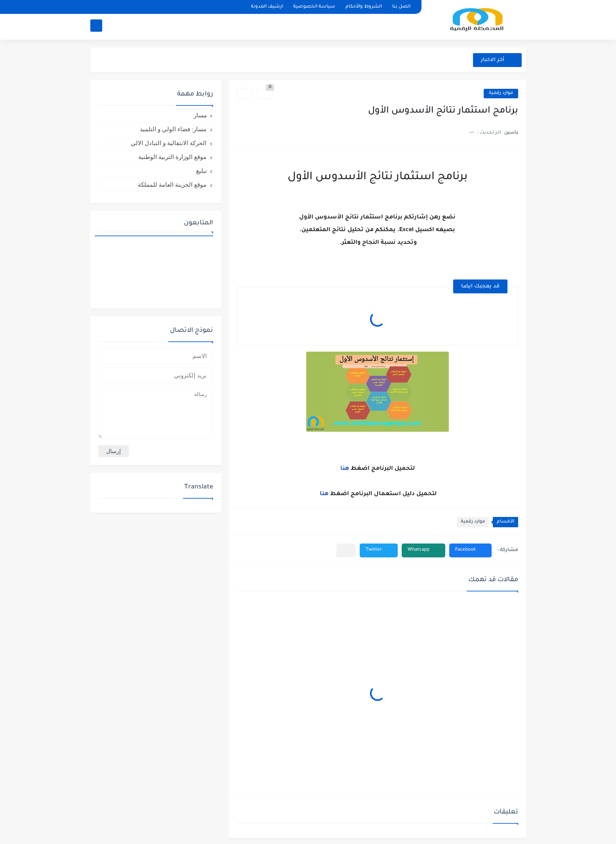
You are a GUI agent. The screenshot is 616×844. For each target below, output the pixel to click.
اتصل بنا (401, 7)
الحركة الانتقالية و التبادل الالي (169, 143)
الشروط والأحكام (364, 7)
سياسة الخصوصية (314, 7)
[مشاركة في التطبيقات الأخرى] (346, 550)
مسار (200, 115)
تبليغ (201, 171)
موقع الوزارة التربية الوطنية (173, 157)
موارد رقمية (501, 93)
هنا (345, 469)
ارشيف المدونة (267, 7)
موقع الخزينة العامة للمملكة (172, 185)
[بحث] (96, 26)
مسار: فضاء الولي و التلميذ (173, 129)
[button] (470, 550)
